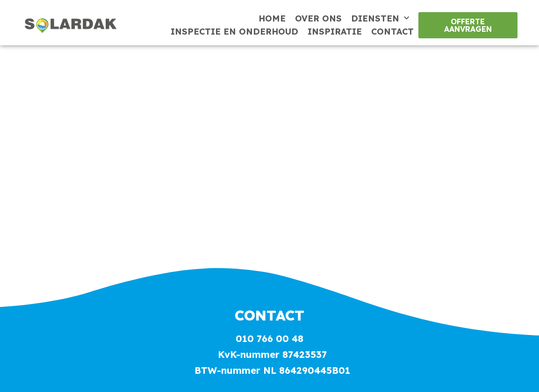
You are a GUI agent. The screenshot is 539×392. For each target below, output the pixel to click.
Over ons (318, 18)
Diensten (380, 19)
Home (272, 18)
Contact (392, 32)
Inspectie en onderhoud (234, 32)
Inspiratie (335, 32)
